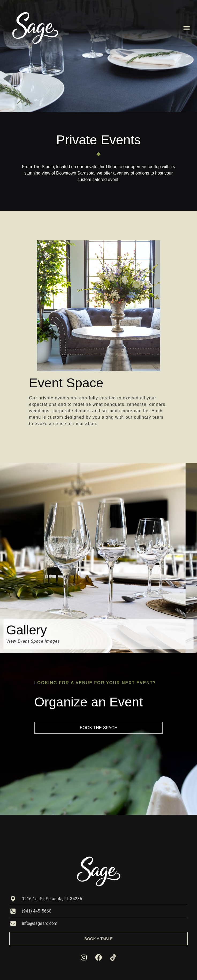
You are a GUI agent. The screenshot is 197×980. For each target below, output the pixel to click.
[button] (186, 28)
